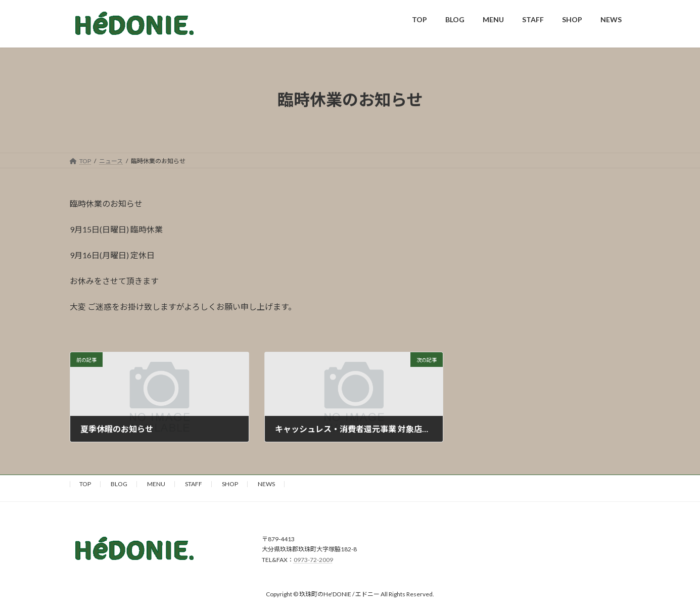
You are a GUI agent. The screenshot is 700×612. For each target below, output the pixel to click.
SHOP (230, 484)
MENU (156, 484)
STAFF (194, 484)
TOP (85, 484)
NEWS (266, 484)
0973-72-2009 (313, 560)
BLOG (119, 484)
